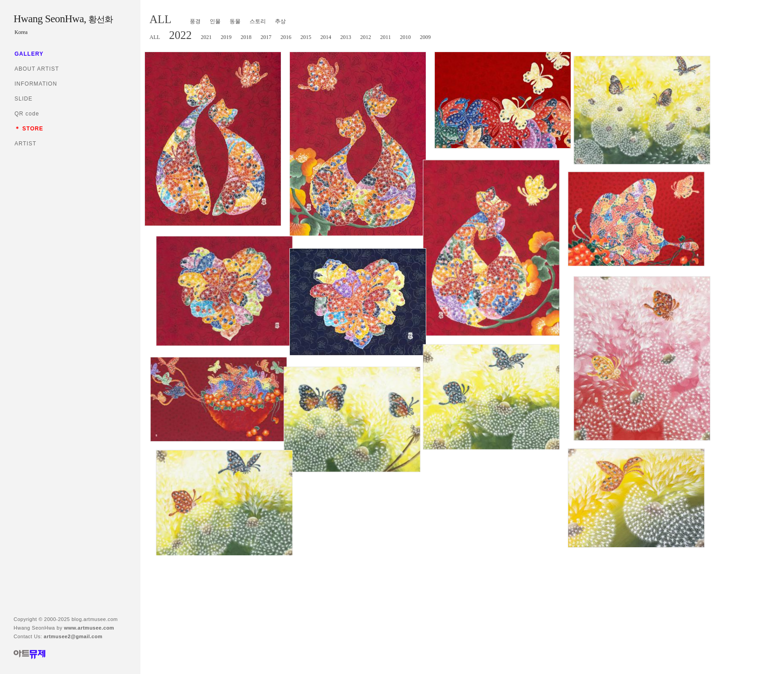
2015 (306, 37)
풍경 (195, 21)
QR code (27, 114)
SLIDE (24, 99)
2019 (226, 37)
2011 (385, 37)
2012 (366, 37)
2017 (266, 37)
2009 (425, 37)
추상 (280, 21)
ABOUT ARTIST (37, 69)
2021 (206, 37)
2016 (286, 37)
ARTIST (25, 144)
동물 (235, 21)
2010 (405, 37)
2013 (346, 37)
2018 (246, 37)
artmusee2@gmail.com (73, 636)
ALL (161, 19)
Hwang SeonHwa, (63, 19)
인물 (215, 21)
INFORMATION (36, 84)
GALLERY (29, 54)
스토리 (258, 21)
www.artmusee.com (89, 628)
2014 (326, 37)
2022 (180, 35)
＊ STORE (29, 129)
